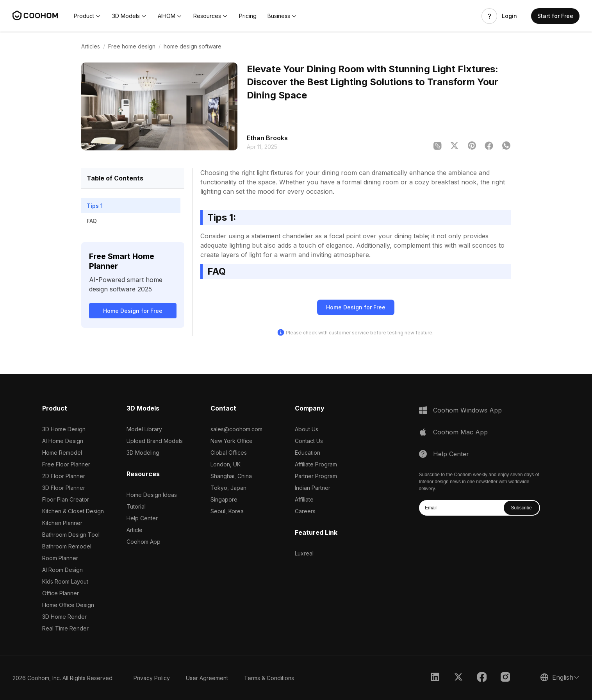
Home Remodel (62, 453)
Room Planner (60, 558)
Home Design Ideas (152, 495)
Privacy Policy (152, 678)
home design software (193, 46)
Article (135, 530)
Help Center (142, 518)
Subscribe (521, 508)
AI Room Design (62, 570)
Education (308, 453)
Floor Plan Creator (66, 499)
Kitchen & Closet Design (73, 511)
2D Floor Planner (64, 476)
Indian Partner (313, 488)
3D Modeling (143, 453)
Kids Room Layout (65, 581)
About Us (307, 429)
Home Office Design (68, 605)
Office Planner (61, 593)
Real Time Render (65, 628)
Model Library (144, 429)
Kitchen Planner (62, 523)
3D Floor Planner (64, 488)
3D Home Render (64, 617)
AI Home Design (63, 441)
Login (509, 16)
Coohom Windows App (467, 410)
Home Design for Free (133, 311)
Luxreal (304, 553)
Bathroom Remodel (67, 546)
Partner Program (316, 476)
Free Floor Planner (66, 464)
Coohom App (144, 542)
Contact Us (309, 441)
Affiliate (304, 499)
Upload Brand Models (155, 441)
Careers (305, 511)
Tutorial (136, 506)
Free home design (132, 46)
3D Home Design (64, 429)
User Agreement (207, 678)
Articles (91, 46)
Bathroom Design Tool (71, 535)
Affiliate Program (316, 464)
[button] (87, 16)
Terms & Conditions (269, 678)
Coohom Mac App (460, 432)
